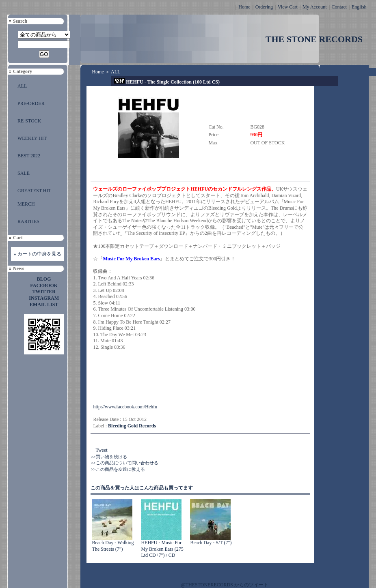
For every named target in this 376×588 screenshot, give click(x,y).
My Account (315, 7)
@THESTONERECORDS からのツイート (225, 585)
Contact (339, 7)
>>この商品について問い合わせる (124, 463)
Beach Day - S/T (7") (211, 543)
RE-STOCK (29, 121)
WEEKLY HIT (32, 138)
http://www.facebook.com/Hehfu (125, 407)
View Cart (288, 7)
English (359, 7)
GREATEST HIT (34, 191)
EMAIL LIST (44, 305)
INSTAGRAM (44, 298)
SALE (24, 173)
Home (244, 7)
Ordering (264, 7)
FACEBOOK (44, 285)
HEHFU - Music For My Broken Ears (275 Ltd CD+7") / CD (162, 549)
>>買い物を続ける (109, 457)
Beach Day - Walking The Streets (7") (113, 546)
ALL (22, 86)
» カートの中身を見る (38, 254)
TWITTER (44, 292)
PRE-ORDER (31, 103)
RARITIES (28, 221)
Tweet (101, 450)
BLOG (44, 279)
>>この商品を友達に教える (118, 469)
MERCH (26, 204)
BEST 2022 (29, 156)
